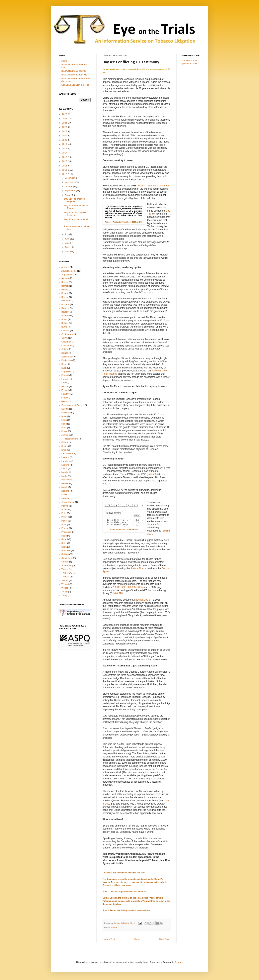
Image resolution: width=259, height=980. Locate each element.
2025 (65, 119)
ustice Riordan (139, 568)
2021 (65, 136)
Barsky (65, 289)
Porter (64, 521)
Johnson (66, 435)
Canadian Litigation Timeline (75, 85)
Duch (64, 368)
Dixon (64, 364)
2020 (65, 140)
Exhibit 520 (117, 593)
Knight (65, 446)
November (70, 182)
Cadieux (65, 331)
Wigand (65, 584)
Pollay (64, 517)
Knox (64, 450)
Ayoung (65, 278)
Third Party (67, 573)
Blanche (65, 308)
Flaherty (65, 394)
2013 (65, 170)
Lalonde (65, 457)
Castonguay (67, 334)
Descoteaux (67, 357)
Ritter (64, 543)
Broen (64, 319)
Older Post (164, 939)
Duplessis (66, 371)
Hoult (64, 428)
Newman (66, 498)
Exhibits (65, 379)
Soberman (67, 565)
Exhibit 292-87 (144, 600)
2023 (65, 127)
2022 (65, 131)
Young (65, 592)
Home (137, 939)
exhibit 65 (153, 474)
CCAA (65, 338)
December (70, 178)
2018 (65, 148)
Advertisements (69, 271)
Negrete (65, 491)
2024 (65, 123)
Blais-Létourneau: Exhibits (74, 75)
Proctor (65, 528)
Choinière (66, 345)
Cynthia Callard (121, 923)
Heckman (66, 413)
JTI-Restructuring (70, 439)
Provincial (66, 532)
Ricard (114, 928)
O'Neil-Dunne (68, 502)
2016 (65, 157)
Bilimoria (66, 301)
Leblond (65, 465)
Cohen (65, 349)
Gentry (65, 401)
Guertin (65, 409)
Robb (64, 547)
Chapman (66, 342)
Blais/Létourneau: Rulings (74, 71)
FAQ (64, 383)
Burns (64, 327)
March (68, 251)
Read (64, 536)
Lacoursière (67, 453)
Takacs (65, 569)
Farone (65, 386)
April (67, 247)
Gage (64, 398)
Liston (64, 468)
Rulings (65, 554)
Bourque (66, 316)
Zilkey (64, 595)
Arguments (67, 274)
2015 (65, 161)
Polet (64, 513)
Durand (65, 375)
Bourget (65, 312)
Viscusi (65, 580)
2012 (65, 174)
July (67, 234)
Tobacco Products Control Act (153, 186)
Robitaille (66, 550)
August (68, 195)
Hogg (64, 420)
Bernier (65, 297)
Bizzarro (65, 304)
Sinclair (65, 562)
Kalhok (65, 442)
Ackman (65, 267)
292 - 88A (137, 587)
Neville (65, 495)
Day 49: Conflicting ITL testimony (75, 214)
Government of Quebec (73, 405)
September (70, 191)
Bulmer (65, 323)
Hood (64, 424)
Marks (64, 476)
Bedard (65, 293)
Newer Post (109, 939)
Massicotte (67, 480)
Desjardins (67, 360)
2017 (65, 153)
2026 (65, 114)
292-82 (117, 587)
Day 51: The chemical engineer (75, 200)
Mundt (65, 487)
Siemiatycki (67, 558)
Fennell (65, 390)
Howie (65, 431)
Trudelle (65, 577)
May (67, 243)
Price (64, 525)
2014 (65, 166)
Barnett (65, 286)
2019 (65, 144)
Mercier (65, 483)
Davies (65, 353)
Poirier (65, 510)
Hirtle (64, 416)
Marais (65, 472)
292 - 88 (127, 587)
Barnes (65, 282)
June (67, 239)
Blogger (179, 962)
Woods (65, 588)
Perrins (65, 506)
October (69, 186)
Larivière (66, 461)
